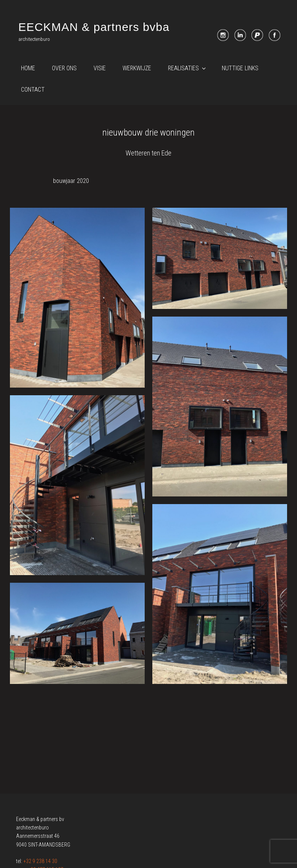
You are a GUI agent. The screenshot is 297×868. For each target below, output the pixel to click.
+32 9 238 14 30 (40, 861)
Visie (100, 68)
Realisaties (187, 68)
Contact (33, 90)
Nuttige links (240, 68)
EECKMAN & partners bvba (94, 27)
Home (28, 68)
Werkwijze (137, 68)
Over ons (64, 68)
